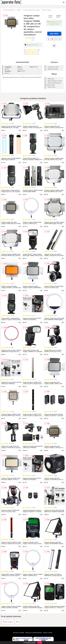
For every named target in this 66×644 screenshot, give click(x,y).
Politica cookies (48, 633)
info (20, 130)
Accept (40, 643)
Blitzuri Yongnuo (47, 10)
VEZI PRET (54, 34)
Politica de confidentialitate (34, 633)
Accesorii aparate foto (9, 10)
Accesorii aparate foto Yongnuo (32, 10)
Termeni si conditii (18, 633)
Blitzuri (19, 10)
